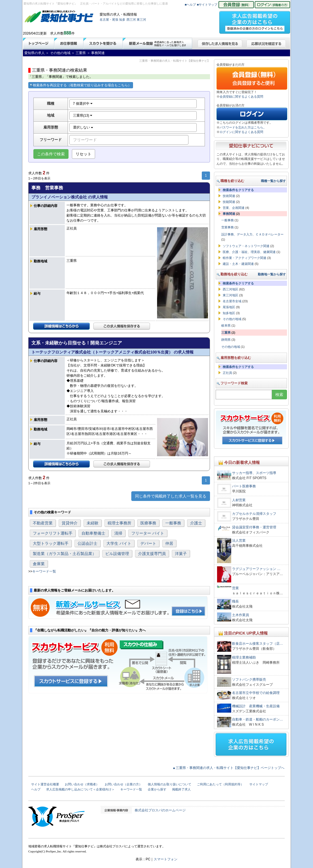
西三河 (131, 20)
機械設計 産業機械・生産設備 (256, 706)
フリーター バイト (148, 533)
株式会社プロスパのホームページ (160, 810)
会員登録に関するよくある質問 (241, 97)
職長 (235, 601)
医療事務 (148, 523)
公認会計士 (87, 543)
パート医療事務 (244, 486)
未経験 (93, 523)
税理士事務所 (119, 523)
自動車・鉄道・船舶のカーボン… (258, 719)
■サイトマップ (207, 5)
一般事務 (173, 523)
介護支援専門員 (152, 554)
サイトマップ (259, 784)
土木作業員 (241, 615)
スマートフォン (166, 859)
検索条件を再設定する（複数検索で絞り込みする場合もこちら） (81, 85)
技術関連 (229, 196)
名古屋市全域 (232, 301)
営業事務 (228, 227)
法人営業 (239, 541)
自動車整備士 (93, 533)
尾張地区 (229, 307)
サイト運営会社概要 (45, 784)
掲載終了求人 (181, 789)
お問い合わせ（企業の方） (123, 784)
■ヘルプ (190, 5)
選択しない (83, 127)
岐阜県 (226, 325)
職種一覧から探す (273, 181)
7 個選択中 (83, 104)
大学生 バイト (119, 543)
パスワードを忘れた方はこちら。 (243, 127)
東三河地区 (231, 295)
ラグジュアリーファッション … (256, 569)
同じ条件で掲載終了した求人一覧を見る (171, 496)
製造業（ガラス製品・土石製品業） (65, 554)
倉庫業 (39, 564)
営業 (235, 588)
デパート (148, 543)
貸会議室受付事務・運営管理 (254, 527)
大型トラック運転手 (51, 543)
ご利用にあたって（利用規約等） (220, 784)
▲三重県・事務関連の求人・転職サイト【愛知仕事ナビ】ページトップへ (228, 768)
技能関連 (229, 202)
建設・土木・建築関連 (238, 264)
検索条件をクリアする (238, 190)
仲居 (169, 543)
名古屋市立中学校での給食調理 (256, 693)
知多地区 (229, 313)
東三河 (141, 20)
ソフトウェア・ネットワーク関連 (246, 246)
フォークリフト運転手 (53, 533)
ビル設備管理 (117, 554)
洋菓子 (181, 554)
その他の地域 (232, 319)
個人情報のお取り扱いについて (170, 784)
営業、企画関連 (234, 208)
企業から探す (157, 789)
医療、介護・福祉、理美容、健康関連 (249, 252)
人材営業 (239, 500)
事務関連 (229, 214)
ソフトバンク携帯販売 (249, 680)
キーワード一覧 (44, 571)
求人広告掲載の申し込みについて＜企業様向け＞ (80, 789)
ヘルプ (36, 789)
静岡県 (226, 340)
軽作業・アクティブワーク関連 (245, 258)
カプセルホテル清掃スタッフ (254, 514)
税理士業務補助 (244, 657)
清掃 (118, 533)
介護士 (196, 523)
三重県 (226, 333)
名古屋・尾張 (109, 20)
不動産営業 (43, 523)
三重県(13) (83, 115)
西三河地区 (231, 289)
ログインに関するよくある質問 (241, 132)
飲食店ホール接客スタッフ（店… (258, 644)
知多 (122, 20)
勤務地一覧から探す (272, 274)
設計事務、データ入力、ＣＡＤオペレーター (252, 234)
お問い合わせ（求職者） (82, 784)
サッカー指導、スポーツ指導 (254, 473)
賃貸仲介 (70, 523)
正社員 (227, 373)
